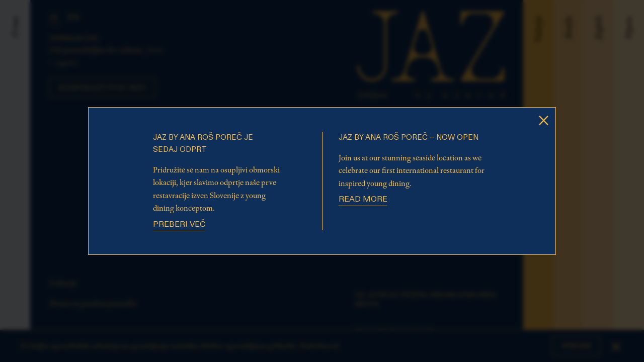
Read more (363, 200)
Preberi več (179, 225)
